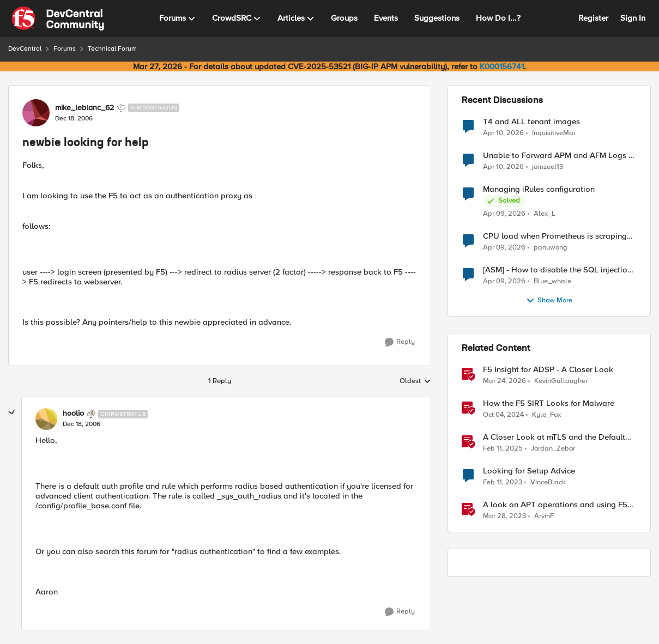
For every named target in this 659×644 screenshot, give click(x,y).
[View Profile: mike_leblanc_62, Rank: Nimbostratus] (36, 113)
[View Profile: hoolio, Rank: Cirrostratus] (46, 419)
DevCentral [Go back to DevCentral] (25, 49)
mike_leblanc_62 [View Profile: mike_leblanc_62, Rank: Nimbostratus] (84, 108)
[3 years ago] (503, 483)
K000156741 (502, 66)
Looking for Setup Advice (529, 471)
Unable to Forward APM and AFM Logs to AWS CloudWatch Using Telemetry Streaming (560, 156)
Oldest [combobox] (415, 381)
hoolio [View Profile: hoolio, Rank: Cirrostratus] (73, 414)
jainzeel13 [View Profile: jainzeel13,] (548, 167)
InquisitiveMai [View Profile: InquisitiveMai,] (554, 133)
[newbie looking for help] (81, 424)
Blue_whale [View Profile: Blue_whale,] (552, 281)
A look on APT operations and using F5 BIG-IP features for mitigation (555, 505)
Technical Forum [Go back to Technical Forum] (112, 49)
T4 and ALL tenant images (531, 122)
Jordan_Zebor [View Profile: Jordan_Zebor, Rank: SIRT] (553, 449)
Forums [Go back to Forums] (65, 49)
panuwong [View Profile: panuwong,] (551, 248)
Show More (549, 301)
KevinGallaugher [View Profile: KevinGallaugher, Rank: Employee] (561, 381)
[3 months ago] (503, 133)
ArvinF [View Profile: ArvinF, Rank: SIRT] (544, 516)
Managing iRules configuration (539, 189)
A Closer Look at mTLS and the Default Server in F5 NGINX (554, 437)
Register (593, 18)
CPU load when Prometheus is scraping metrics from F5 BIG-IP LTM (555, 236)
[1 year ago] (503, 415)
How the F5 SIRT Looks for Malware (549, 403)
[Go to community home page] (58, 19)
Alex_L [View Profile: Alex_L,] (545, 214)
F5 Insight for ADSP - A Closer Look (548, 370)
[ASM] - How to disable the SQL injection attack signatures (557, 270)
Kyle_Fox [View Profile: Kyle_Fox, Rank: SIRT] (546, 415)
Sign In (633, 18)
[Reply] (400, 342)
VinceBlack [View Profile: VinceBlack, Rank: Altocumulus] (548, 482)
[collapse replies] (12, 412)
